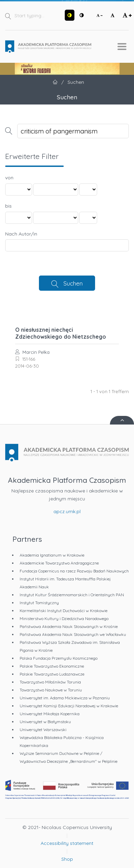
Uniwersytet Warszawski (43, 730)
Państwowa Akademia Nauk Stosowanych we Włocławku (73, 634)
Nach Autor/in (21, 234)
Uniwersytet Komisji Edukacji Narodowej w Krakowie (69, 706)
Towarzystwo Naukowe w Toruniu (51, 690)
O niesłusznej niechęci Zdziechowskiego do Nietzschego (61, 333)
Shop (67, 859)
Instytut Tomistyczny (39, 603)
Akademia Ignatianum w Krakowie (52, 555)
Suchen (73, 283)
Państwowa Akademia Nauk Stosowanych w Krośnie (69, 626)
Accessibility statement (67, 843)
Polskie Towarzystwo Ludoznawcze (52, 674)
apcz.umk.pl (67, 511)
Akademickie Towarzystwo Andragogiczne (59, 563)
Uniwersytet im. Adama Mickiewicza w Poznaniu (65, 698)
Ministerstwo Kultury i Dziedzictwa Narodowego (64, 618)
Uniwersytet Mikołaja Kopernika (50, 714)
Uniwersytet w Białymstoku (45, 722)
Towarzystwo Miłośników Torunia (50, 682)
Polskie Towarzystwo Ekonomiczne (52, 666)
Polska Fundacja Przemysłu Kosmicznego (59, 658)
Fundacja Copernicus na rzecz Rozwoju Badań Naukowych (74, 571)
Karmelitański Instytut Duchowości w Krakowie (64, 611)
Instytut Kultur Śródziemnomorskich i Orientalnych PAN (72, 595)
